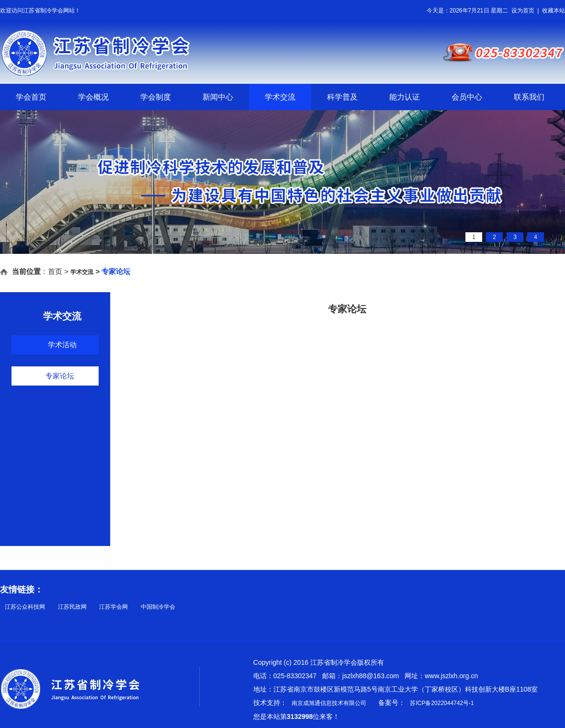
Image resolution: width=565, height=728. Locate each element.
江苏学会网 (113, 607)
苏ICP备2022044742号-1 (442, 703)
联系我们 (529, 97)
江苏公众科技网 (25, 607)
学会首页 (31, 97)
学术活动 (62, 345)
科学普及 (342, 97)
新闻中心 (218, 97)
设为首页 (523, 11)
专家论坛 (60, 376)
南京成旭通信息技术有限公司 (329, 703)
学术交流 (280, 97)
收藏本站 (554, 11)
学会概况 (93, 97)
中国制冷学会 (158, 607)
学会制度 (156, 97)
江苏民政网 (72, 607)
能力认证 (405, 97)
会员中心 (467, 97)
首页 (55, 271)
